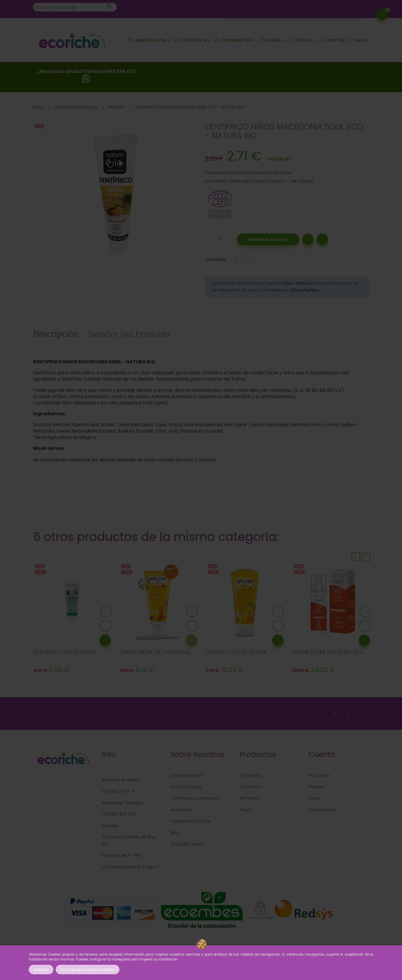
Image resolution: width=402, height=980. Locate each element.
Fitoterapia (251, 775)
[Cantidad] (220, 239)
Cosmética (251, 787)
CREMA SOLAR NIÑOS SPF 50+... (328, 652)
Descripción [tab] (56, 333)
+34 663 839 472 (119, 814)
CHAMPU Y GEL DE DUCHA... (237, 652)
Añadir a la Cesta (268, 240)
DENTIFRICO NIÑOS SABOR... (66, 652)
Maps (150, 867)
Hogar (246, 810)
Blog (175, 833)
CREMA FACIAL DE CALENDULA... (156, 652)
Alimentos (250, 798)
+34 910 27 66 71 (118, 791)
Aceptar (41, 970)
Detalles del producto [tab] (129, 333)
